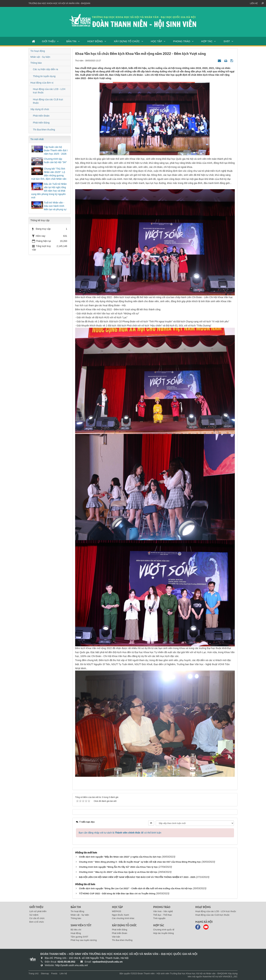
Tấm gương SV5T (79, 937)
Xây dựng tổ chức (40, 109)
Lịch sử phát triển (38, 911)
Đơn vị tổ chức (37, 922)
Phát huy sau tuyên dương (84, 940)
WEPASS (117, 911)
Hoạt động (76, 933)
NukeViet (207, 977)
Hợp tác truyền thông (163, 933)
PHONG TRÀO (182, 41)
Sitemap (45, 973)
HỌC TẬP (156, 41)
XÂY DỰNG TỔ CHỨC (127, 41)
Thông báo (36, 63)
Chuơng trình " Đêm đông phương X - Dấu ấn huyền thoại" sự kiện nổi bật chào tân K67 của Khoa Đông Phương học (140, 862)
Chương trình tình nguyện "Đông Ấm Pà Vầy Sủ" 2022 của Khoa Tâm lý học (118, 867)
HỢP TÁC (207, 41)
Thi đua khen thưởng (44, 130)
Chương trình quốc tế (164, 930)
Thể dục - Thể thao (163, 915)
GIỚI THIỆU (49, 41)
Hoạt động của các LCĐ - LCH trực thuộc (49, 91)
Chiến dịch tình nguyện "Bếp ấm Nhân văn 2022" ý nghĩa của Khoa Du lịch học (120, 857)
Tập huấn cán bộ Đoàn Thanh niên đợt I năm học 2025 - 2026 (56, 150)
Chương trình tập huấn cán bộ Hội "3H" (55, 161)
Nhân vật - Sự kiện (40, 57)
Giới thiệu (36, 907)
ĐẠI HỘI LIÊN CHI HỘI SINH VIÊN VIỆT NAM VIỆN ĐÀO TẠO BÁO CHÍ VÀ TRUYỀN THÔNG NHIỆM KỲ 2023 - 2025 (137, 877)
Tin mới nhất (37, 139)
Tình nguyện (159, 918)
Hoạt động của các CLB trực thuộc (48, 101)
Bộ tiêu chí (76, 930)
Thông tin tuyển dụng (44, 76)
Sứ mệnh (34, 915)
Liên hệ (254, 3)
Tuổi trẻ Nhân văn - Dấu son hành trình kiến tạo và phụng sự (55, 206)
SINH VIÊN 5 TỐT (81, 925)
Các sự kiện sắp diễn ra (45, 69)
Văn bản (116, 937)
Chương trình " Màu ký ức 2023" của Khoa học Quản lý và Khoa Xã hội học (118, 872)
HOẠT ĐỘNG (95, 41)
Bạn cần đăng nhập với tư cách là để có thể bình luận (120, 833)
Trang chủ (34, 973)
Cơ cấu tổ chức (37, 918)
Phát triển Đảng (41, 123)
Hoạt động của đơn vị (42, 83)
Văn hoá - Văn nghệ (163, 911)
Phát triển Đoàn (41, 116)
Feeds (54, 973)
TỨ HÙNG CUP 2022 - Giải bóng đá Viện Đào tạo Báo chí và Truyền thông (117, 894)
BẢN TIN (71, 41)
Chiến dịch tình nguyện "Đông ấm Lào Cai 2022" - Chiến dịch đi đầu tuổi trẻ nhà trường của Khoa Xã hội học (136, 888)
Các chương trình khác (123, 918)
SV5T (227, 41)
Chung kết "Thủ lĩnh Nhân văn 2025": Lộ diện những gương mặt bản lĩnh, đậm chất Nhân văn (49, 174)
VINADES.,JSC (230, 977)
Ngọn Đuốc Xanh (121, 915)
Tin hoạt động (38, 51)
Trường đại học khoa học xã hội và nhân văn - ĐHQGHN (59, 3)
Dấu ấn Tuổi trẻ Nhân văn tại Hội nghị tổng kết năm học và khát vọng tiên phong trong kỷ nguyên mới (49, 191)
